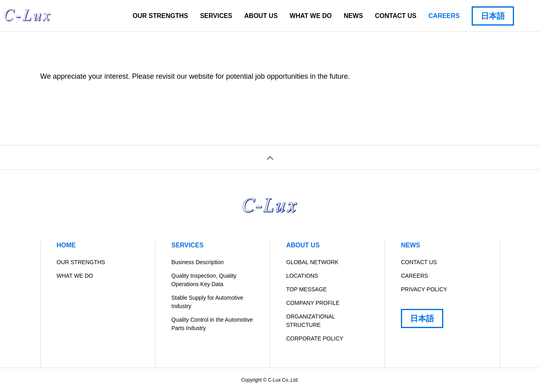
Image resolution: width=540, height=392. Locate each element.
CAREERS (444, 16)
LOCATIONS (302, 276)
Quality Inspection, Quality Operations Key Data (204, 280)
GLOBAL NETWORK (312, 262)
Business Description (198, 262)
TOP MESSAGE (306, 289)
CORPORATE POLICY (315, 338)
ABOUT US (261, 16)
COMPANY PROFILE (313, 303)
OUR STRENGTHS (160, 16)
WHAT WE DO (311, 16)
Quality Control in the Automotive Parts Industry (212, 324)
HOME (66, 245)
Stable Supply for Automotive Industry (207, 302)
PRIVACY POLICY (424, 289)
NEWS (353, 16)
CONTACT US (396, 16)
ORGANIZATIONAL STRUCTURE (311, 321)
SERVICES (216, 16)
